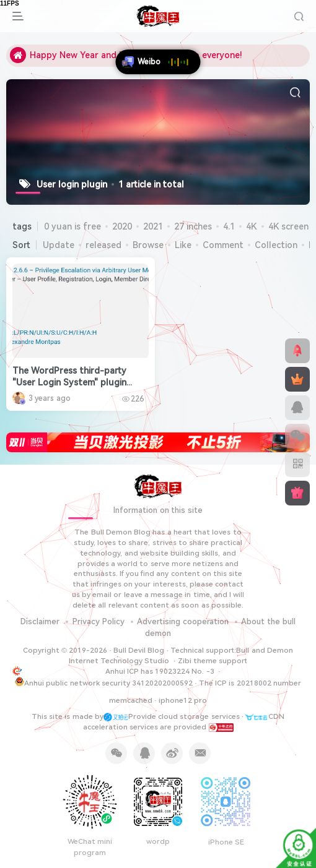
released (103, 245)
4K (252, 226)
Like (183, 245)
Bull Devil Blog (139, 650)
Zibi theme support (213, 661)
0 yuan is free (72, 226)
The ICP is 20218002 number (250, 683)
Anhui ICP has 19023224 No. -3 (161, 671)
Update (59, 245)
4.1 (229, 226)
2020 (122, 226)
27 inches (193, 226)
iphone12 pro (183, 700)
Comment (223, 245)
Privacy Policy (99, 621)
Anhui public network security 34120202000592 (104, 682)
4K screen (289, 226)
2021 (153, 226)
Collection (276, 245)
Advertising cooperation (183, 621)
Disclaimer (40, 621)
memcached (131, 700)
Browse (148, 245)
